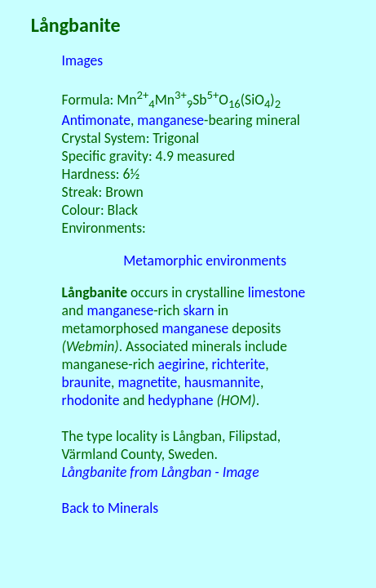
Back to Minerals (111, 508)
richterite (239, 364)
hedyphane (180, 400)
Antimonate (96, 120)
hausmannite (222, 382)
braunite (86, 382)
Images (83, 60)
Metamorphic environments (205, 261)
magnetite (147, 382)
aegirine (182, 364)
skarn (198, 310)
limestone (277, 292)
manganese (170, 120)
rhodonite (91, 400)
